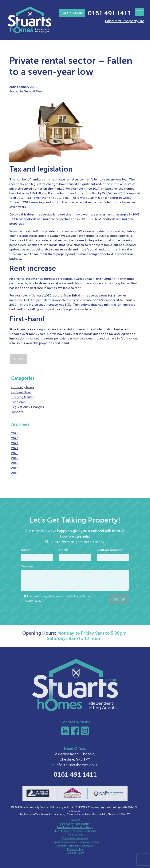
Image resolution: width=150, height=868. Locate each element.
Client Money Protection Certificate (75, 831)
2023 (15, 438)
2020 (15, 453)
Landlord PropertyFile (125, 21)
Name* (26, 558)
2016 (15, 473)
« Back (19, 359)
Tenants (17, 412)
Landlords (18, 402)
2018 (15, 463)
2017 (15, 468)
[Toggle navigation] (140, 12)
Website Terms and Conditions (75, 846)
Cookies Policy (75, 853)
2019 (15, 458)
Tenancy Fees (75, 835)
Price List (75, 820)
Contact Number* (110, 558)
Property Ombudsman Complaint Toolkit (75, 842)
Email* (64, 558)
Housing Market (23, 397)
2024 (15, 433)
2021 (15, 448)
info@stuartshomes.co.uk (77, 765)
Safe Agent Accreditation (75, 824)
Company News (23, 387)
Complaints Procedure (75, 838)
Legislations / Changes (28, 407)
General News (34, 91)
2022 (15, 443)
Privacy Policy (32, 609)
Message (27, 574)
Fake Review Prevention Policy (75, 827)
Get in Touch (72, 13)
